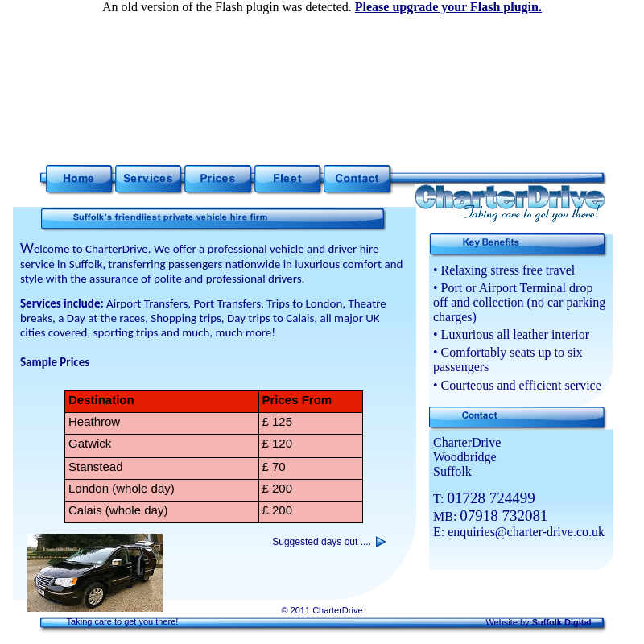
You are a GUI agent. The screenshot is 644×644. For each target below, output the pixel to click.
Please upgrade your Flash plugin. (448, 7)
